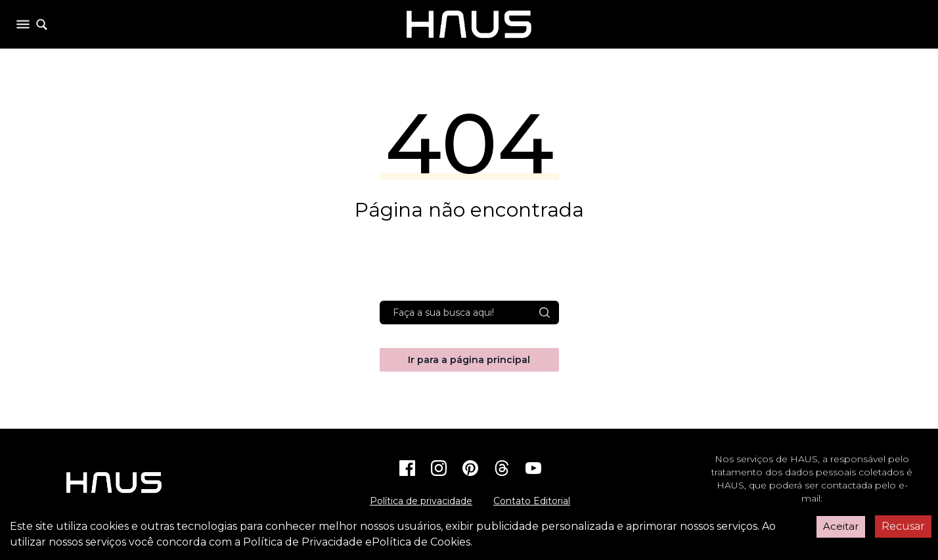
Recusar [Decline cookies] (903, 526)
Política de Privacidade (303, 542)
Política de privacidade (421, 501)
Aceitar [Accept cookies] (841, 526)
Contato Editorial (532, 501)
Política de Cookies (421, 542)
